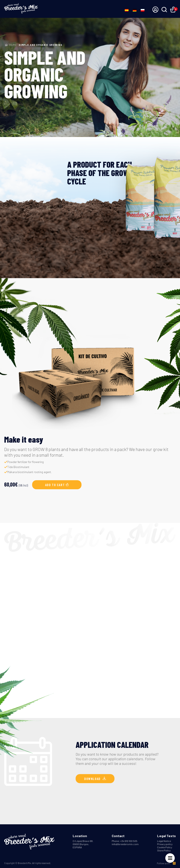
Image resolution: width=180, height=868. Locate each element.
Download (95, 779)
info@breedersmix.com (125, 844)
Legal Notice (164, 841)
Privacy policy (165, 844)
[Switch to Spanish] (127, 10)
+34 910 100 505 (129, 841)
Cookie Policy (165, 847)
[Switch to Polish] (143, 10)
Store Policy (164, 850)
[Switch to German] (135, 10)
